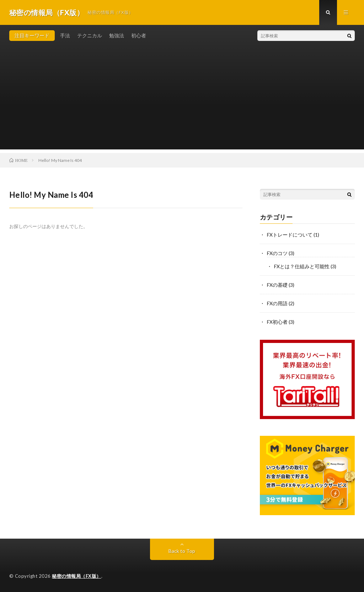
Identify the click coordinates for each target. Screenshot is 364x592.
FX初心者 (277, 322)
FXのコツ (277, 253)
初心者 (139, 35)
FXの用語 (277, 303)
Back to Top (182, 551)
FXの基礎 (277, 285)
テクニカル (90, 35)
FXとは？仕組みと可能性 (302, 266)
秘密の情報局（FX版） (77, 576)
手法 (65, 35)
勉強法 (117, 35)
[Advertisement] (182, 100)
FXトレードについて (290, 235)
